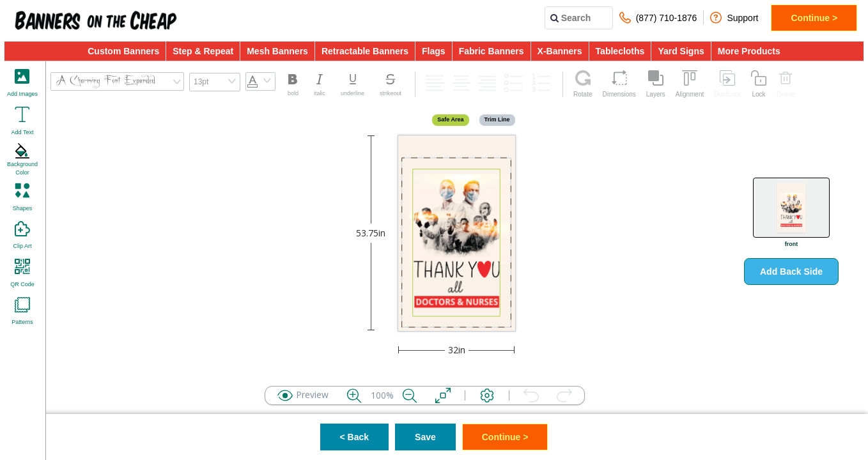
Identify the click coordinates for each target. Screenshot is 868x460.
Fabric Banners (492, 51)
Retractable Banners (365, 51)
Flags (434, 51)
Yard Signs (681, 51)
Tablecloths (620, 51)
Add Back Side (791, 272)
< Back (355, 437)
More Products (749, 51)
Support (734, 18)
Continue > (814, 18)
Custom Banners (123, 51)
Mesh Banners (277, 51)
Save (425, 437)
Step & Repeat (203, 51)
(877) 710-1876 (658, 18)
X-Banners (560, 51)
